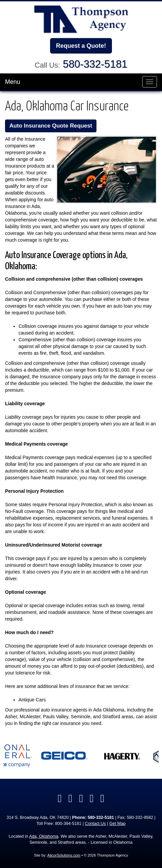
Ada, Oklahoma (44, 836)
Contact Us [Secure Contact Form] (95, 824)
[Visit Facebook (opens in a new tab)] (60, 798)
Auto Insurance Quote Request (51, 126)
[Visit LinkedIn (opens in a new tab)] (70, 798)
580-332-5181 (95, 64)
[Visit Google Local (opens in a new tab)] (92, 798)
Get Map (117, 824)
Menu (13, 82)
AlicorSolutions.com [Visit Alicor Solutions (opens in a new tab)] (64, 855)
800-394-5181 (68, 824)
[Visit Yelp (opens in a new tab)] (81, 798)
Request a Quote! (81, 46)
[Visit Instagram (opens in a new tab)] (103, 798)
